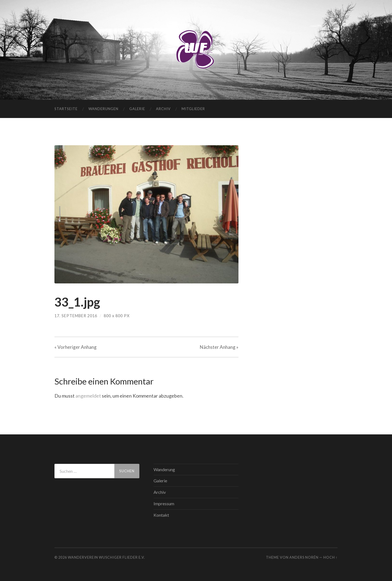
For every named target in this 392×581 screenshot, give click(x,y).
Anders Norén (304, 557)
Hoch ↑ (330, 557)
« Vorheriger (76, 347)
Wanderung (164, 469)
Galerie (137, 109)
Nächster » (219, 347)
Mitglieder (193, 109)
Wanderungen (103, 109)
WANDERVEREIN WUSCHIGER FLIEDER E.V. (106, 557)
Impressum (164, 503)
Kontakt (161, 515)
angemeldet (88, 396)
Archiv (163, 109)
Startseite (66, 109)
